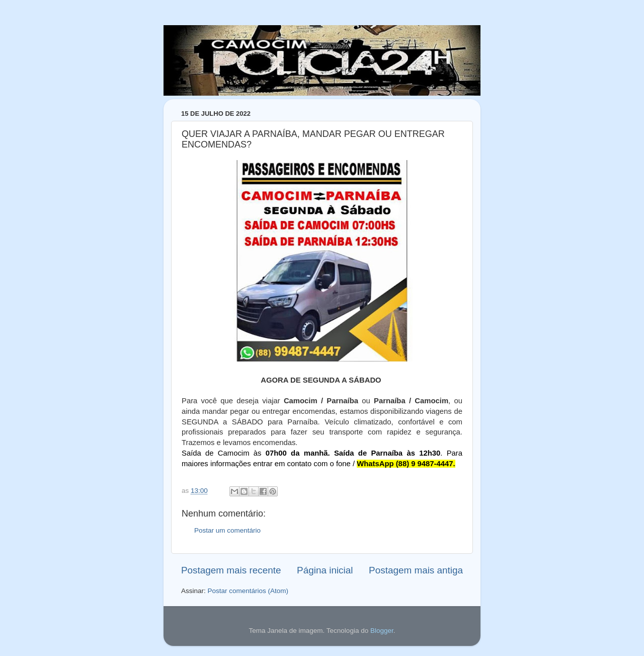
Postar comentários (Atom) (248, 591)
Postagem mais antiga (416, 570)
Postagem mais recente (231, 570)
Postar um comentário (227, 530)
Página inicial (325, 570)
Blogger (382, 631)
